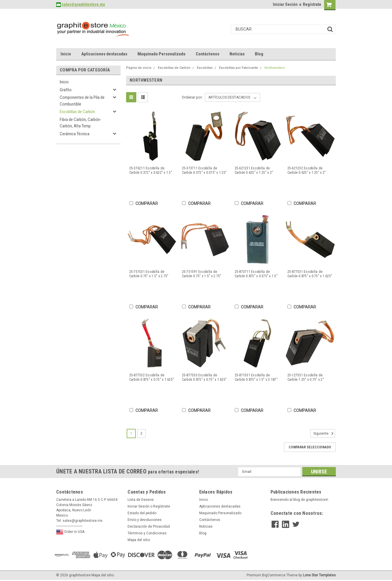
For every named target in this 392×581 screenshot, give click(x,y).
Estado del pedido (142, 513)
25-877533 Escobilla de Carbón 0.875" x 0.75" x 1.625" (204, 377)
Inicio (66, 54)
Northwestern (275, 68)
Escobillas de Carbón (77, 112)
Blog (259, 54)
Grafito (66, 90)
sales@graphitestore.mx (83, 4)
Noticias (237, 54)
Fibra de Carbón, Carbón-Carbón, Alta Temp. (81, 123)
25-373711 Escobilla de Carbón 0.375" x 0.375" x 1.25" (204, 170)
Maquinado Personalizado (161, 54)
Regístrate (312, 4)
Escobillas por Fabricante (239, 68)
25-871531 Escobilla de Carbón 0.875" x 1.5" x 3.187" (256, 377)
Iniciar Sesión (285, 4)
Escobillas (205, 68)
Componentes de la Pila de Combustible (82, 101)
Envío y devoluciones (145, 520)
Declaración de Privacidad (149, 526)
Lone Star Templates (319, 575)
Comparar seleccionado (310, 447)
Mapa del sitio (139, 540)
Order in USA (70, 532)
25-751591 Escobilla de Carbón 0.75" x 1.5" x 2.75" (202, 274)
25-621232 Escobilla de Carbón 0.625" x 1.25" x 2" (307, 170)
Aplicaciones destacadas (104, 54)
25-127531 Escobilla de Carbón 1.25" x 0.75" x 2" (306, 377)
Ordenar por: (192, 97)
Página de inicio (139, 68)
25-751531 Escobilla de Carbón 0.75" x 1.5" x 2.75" (149, 274)
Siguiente (324, 433)
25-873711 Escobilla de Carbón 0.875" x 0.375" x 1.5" (256, 274)
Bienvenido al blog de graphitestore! (299, 500)
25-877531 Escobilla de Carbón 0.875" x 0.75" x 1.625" (310, 274)
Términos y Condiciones (147, 533)
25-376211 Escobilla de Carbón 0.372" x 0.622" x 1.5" (151, 170)
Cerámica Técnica (75, 134)
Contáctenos (208, 54)
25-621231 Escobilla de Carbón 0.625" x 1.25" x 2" (254, 170)
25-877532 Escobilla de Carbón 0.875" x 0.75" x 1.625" (152, 377)
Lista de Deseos (141, 500)
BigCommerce (274, 575)
